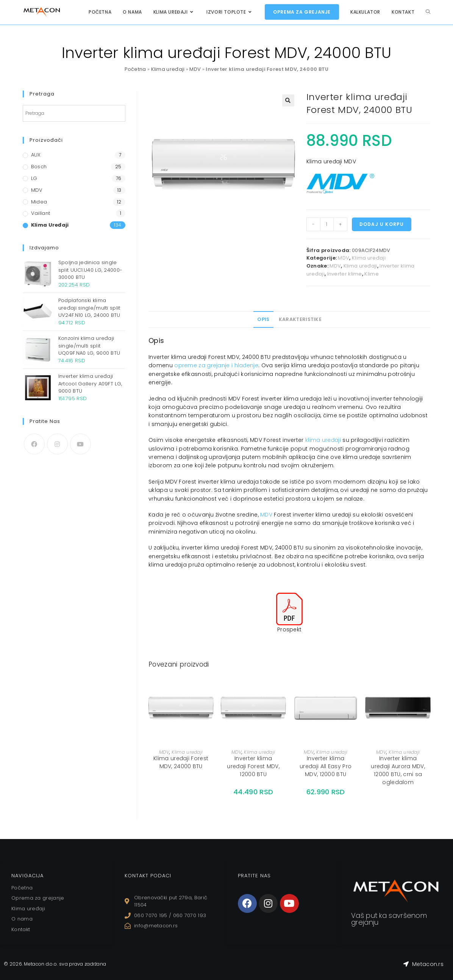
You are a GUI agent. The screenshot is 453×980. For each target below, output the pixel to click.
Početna (135, 69)
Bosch (39, 167)
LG (34, 178)
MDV (195, 69)
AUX (36, 155)
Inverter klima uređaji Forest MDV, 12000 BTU (253, 766)
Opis (263, 319)
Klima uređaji (168, 69)
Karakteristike (300, 319)
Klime (372, 274)
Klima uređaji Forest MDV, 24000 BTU (181, 762)
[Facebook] (34, 444)
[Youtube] (80, 444)
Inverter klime (345, 274)
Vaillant (41, 213)
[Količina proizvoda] (327, 224)
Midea (39, 202)
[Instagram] (57, 444)
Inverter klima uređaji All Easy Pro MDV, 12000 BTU (326, 766)
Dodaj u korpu (382, 224)
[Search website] (428, 12)
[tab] (263, 319)
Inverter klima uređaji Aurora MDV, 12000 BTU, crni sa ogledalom (398, 770)
